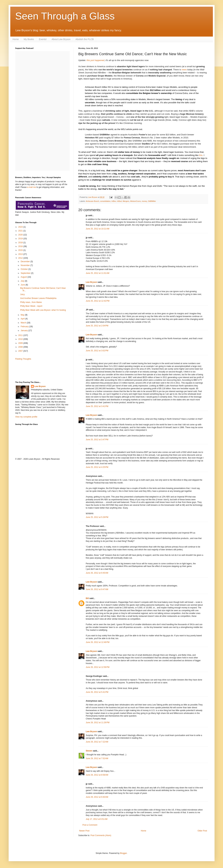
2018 (21, 243)
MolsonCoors (135, 201)
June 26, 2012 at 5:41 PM (97, 692)
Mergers (126, 201)
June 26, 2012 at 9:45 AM (97, 573)
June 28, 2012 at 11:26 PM (98, 723)
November (25, 265)
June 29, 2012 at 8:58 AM (97, 775)
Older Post (202, 831)
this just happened (95, 60)
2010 (21, 339)
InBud (119, 201)
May (23, 315)
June (23, 285)
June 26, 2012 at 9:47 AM (97, 589)
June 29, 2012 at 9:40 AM (97, 797)
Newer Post (84, 831)
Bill (87, 598)
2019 (21, 239)
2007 (21, 351)
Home (16, 39)
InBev (114, 201)
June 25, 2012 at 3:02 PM (97, 351)
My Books (29, 39)
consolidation (105, 201)
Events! (43, 39)
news (184, 70)
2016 (21, 246)
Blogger (123, 853)
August (24, 277)
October (24, 269)
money (144, 201)
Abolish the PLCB (85, 39)
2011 (21, 335)
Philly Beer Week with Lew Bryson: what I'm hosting (43, 310)
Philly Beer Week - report (31, 306)
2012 (21, 258)
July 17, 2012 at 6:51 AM (97, 819)
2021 (21, 231)
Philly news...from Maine (31, 302)
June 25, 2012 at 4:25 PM (97, 467)
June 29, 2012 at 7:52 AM (97, 758)
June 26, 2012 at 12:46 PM (98, 642)
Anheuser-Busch (92, 201)
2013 (21, 254)
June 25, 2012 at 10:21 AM (98, 229)
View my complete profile (26, 417)
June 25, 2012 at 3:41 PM (97, 406)
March (24, 323)
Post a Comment (90, 825)
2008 (21, 347)
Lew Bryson (91, 282)
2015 (21, 250)
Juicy (22, 294)
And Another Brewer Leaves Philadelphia (38, 298)
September (26, 273)
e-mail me (32, 187)
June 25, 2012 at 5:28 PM (97, 517)
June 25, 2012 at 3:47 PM (97, 440)
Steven (89, 751)
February (25, 327)
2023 (21, 227)
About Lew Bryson (61, 39)
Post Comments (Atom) (101, 835)
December (25, 262)
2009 (21, 343)
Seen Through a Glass (65, 16)
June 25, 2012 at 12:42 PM (98, 301)
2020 (21, 235)
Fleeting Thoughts (23, 359)
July (23, 281)
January (24, 331)
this (201, 155)
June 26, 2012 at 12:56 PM (98, 667)
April (23, 319)
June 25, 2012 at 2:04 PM (97, 326)
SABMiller (152, 201)
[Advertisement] (35, 370)
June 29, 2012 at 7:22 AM (97, 742)
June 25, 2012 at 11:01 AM (98, 273)
